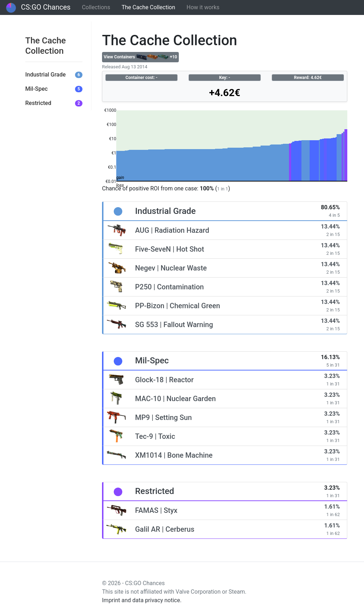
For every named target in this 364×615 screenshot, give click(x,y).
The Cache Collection (148, 7)
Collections (96, 7)
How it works (203, 7)
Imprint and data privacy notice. (142, 600)
